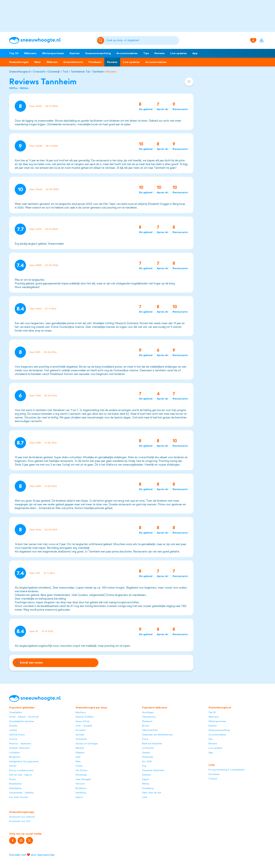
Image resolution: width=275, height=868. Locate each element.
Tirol (65, 72)
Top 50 (14, 53)
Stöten (13, 766)
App (195, 53)
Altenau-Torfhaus (85, 717)
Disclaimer (214, 774)
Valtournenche (150, 730)
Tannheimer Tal (80, 72)
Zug (144, 766)
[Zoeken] (142, 40)
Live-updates (131, 62)
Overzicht (39, 72)
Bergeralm (15, 757)
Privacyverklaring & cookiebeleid (226, 770)
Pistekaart (95, 62)
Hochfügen (148, 712)
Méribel (80, 748)
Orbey (79, 766)
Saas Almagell (83, 779)
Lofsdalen (14, 752)
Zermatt (80, 735)
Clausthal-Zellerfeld (153, 770)
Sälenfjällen (15, 788)
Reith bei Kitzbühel (152, 744)
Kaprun (79, 797)
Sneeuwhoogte (19, 62)
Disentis (13, 726)
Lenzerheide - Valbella (21, 793)
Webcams (30, 53)
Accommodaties (127, 53)
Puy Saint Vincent (19, 797)
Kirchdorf (81, 730)
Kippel (145, 779)
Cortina (13, 739)
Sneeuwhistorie (73, 62)
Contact (213, 779)
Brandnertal (15, 784)
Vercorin (80, 784)
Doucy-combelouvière (21, 770)
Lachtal (13, 730)
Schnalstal (81, 739)
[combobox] (142, 40)
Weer (38, 62)
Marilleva (81, 712)
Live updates (179, 53)
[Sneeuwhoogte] (51, 40)
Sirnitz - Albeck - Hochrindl (24, 717)
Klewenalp (81, 775)
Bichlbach (81, 788)
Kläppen (80, 752)
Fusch (145, 739)
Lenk (145, 797)
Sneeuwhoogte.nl (20, 72)
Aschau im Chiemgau (87, 744)
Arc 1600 (147, 761)
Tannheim (98, 72)
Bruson (146, 726)
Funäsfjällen (15, 712)
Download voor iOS (20, 821)
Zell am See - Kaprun (21, 775)
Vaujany (146, 752)
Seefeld (146, 775)
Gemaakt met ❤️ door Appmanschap (32, 855)
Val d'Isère (81, 770)
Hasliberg (81, 793)
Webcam (52, 62)
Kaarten (75, 53)
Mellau (146, 784)
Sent (78, 757)
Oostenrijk (54, 72)
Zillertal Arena (17, 735)
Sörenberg (148, 788)
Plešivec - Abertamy (20, 744)
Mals (78, 761)
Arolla (12, 779)
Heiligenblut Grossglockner (24, 761)
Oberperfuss (149, 717)
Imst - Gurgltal (84, 726)
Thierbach (147, 721)
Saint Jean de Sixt (152, 793)
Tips (146, 53)
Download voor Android (22, 817)
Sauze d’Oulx (83, 721)
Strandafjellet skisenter (22, 721)
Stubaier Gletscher (19, 748)
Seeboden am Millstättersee (157, 735)
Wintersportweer (53, 53)
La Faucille (148, 748)
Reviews (160, 53)
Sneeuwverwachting (98, 53)
